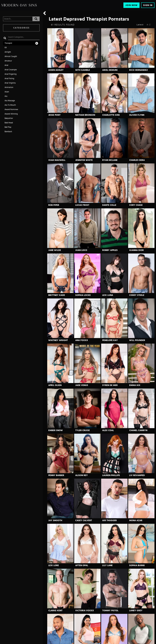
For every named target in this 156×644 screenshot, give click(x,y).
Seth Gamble (83, 70)
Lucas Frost (82, 205)
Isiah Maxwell (57, 160)
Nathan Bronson (85, 115)
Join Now (131, 5)
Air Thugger (109, 520)
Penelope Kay (110, 340)
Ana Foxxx (82, 340)
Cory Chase (136, 205)
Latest (140, 25)
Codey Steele (137, 295)
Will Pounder (137, 340)
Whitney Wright (58, 340)
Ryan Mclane (110, 160)
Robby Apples (110, 250)
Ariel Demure (110, 70)
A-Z (149, 25)
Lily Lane (107, 565)
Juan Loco (81, 250)
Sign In (148, 5)
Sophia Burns (137, 565)
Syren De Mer (110, 385)
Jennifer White (84, 160)
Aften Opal (82, 565)
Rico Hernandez (138, 70)
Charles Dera (137, 160)
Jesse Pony (54, 115)
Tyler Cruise (82, 430)
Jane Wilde (55, 250)
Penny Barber (56, 475)
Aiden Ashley (56, 70)
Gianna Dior (136, 250)
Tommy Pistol (110, 611)
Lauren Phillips (111, 475)
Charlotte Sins (111, 115)
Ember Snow (56, 430)
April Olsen (55, 385)
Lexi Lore (54, 565)
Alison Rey (82, 475)
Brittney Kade (57, 295)
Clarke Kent (55, 611)
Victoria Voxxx (85, 611)
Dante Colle (109, 205)
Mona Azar (136, 520)
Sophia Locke (83, 295)
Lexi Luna (108, 295)
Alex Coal (108, 430)
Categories (21, 28)
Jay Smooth (55, 520)
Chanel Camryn (138, 430)
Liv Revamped (137, 475)
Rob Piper (54, 205)
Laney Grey (136, 611)
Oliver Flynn (137, 115)
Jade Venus (82, 385)
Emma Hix (135, 385)
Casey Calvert (84, 520)
